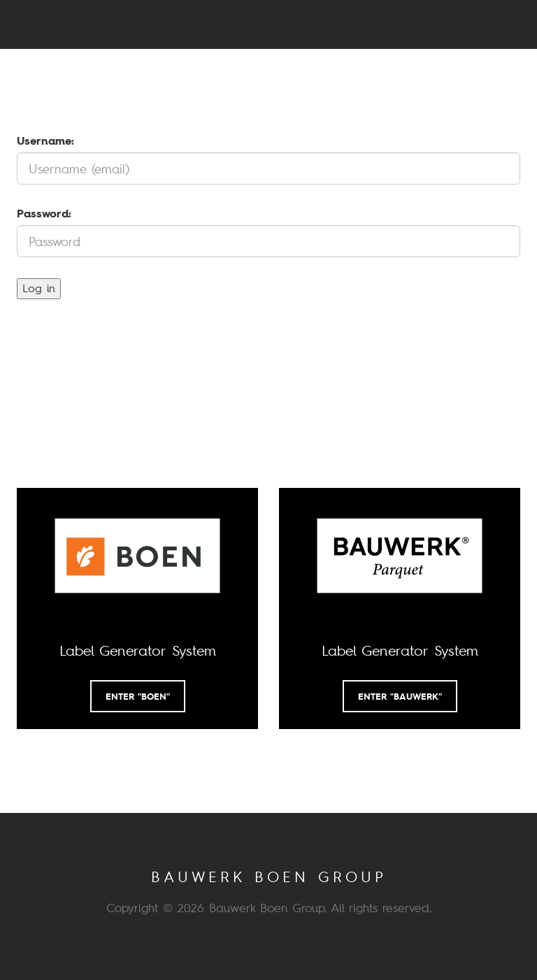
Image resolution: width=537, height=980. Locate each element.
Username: (45, 140)
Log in (39, 288)
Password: (44, 213)
